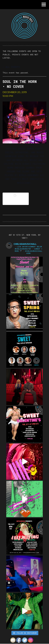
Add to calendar (16, 199)
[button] (44, 4)
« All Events (11, 67)
